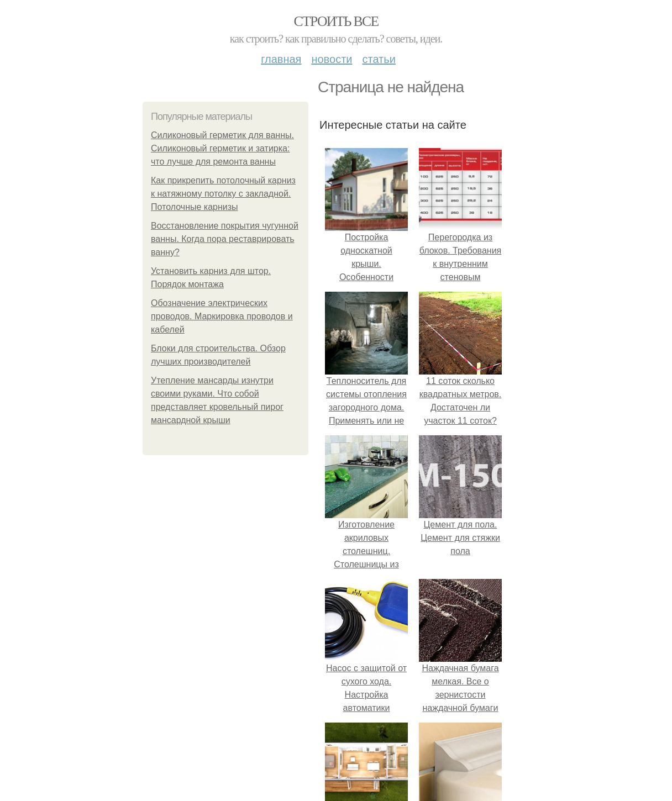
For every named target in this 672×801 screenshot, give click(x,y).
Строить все (336, 21)
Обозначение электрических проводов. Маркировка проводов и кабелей (222, 316)
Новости (332, 59)
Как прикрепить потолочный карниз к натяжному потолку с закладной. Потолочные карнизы (223, 194)
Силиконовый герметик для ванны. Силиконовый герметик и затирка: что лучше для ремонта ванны (222, 148)
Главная (281, 59)
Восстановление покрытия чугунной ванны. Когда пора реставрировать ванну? (225, 239)
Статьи (379, 59)
